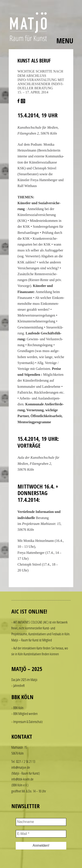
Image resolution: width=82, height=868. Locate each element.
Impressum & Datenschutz (28, 722)
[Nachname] (41, 822)
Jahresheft (19, 686)
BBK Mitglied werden (25, 714)
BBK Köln (18, 708)
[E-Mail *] (41, 834)
